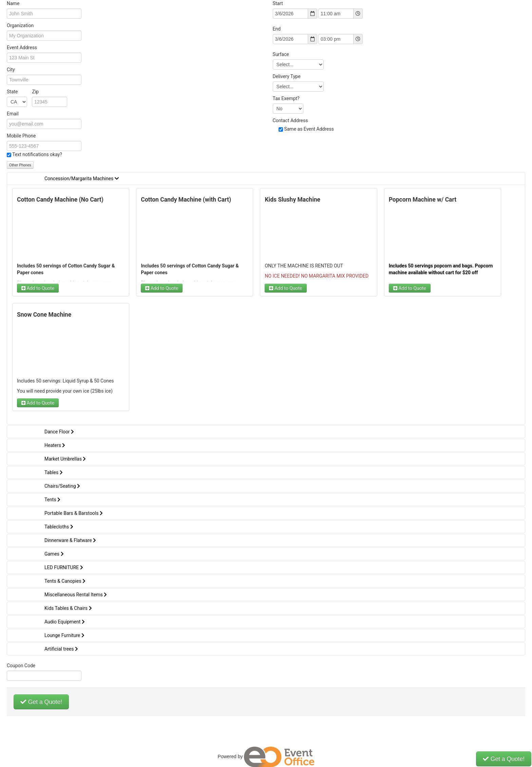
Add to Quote (38, 288)
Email (13, 114)
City (11, 70)
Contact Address (290, 120)
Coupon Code (21, 666)
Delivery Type (287, 76)
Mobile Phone (21, 136)
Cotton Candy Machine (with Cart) (186, 200)
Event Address (22, 48)
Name (13, 3)
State (23, 92)
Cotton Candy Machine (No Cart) (60, 200)
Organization (20, 25)
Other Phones (20, 165)
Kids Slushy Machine (292, 200)
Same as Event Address (309, 129)
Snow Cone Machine (44, 315)
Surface (281, 54)
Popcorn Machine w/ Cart (423, 200)
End (277, 29)
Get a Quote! (41, 702)
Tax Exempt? (286, 98)
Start (278, 3)
